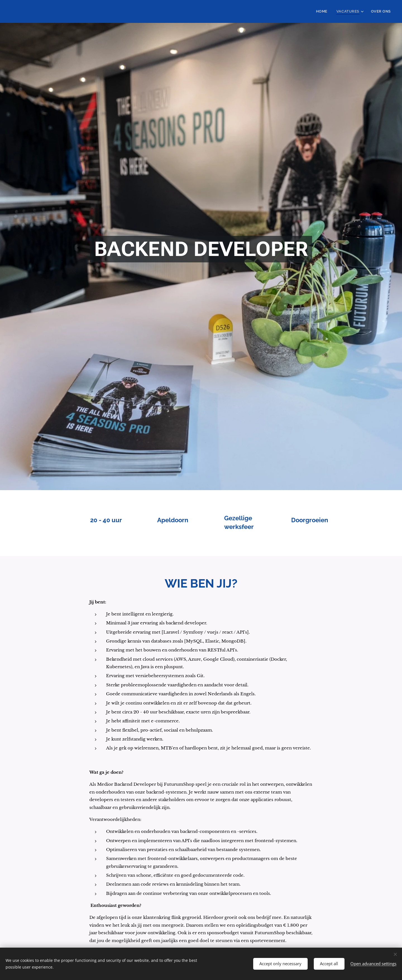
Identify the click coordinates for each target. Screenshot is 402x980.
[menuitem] (327, 11)
